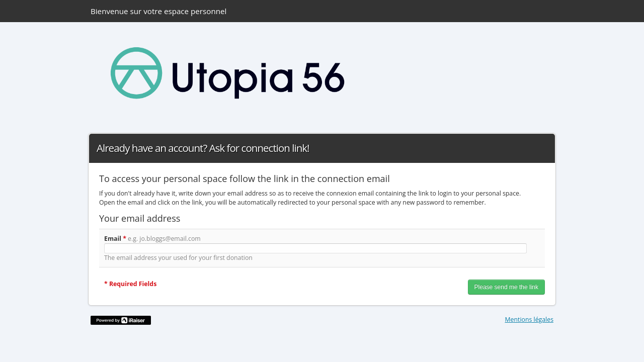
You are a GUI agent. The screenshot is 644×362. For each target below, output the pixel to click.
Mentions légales (530, 320)
